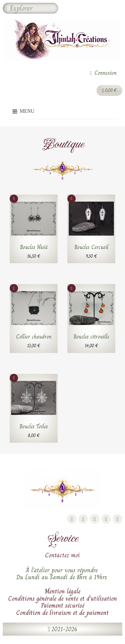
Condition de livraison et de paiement (62, 613)
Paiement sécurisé (63, 605)
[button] (62, 629)
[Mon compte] (103, 73)
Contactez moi (62, 555)
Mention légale (62, 591)
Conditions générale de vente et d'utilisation (63, 598)
